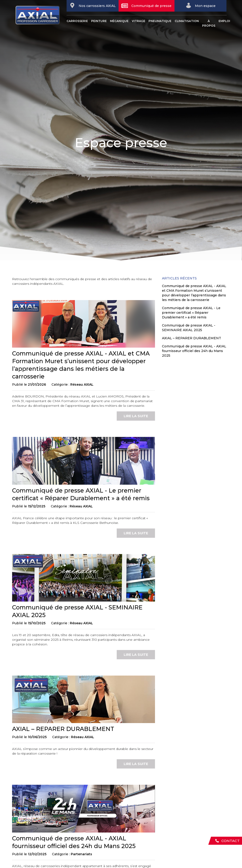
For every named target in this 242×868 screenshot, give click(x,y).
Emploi (224, 21)
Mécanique (119, 21)
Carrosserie (77, 21)
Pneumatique (160, 21)
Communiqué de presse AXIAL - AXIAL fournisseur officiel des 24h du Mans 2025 (194, 351)
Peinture (99, 21)
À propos (209, 23)
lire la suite (136, 416)
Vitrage (139, 21)
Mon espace (201, 5)
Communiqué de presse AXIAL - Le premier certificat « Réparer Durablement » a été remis (191, 313)
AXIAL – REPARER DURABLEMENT (63, 729)
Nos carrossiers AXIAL (93, 5)
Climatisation (187, 21)
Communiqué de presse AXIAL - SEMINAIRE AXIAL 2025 (189, 328)
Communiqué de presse (146, 6)
